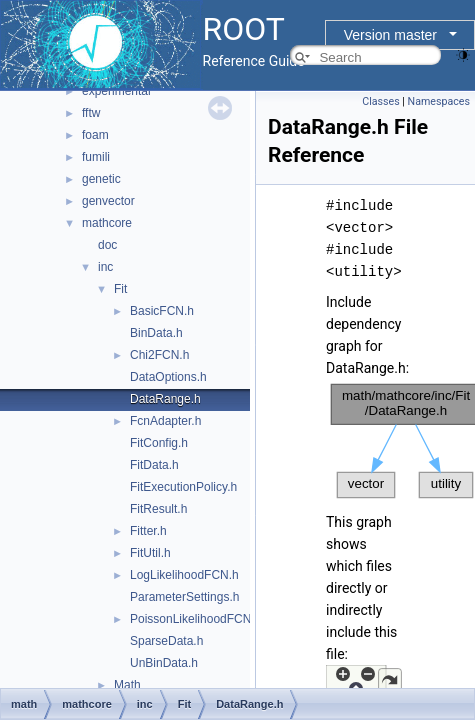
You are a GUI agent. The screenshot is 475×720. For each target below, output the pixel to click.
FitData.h (154, 465)
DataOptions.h (168, 377)
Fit (120, 289)
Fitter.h (148, 531)
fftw (91, 113)
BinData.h (156, 333)
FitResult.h (158, 509)
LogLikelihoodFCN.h (184, 575)
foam (95, 135)
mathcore (107, 223)
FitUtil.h (150, 553)
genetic (101, 179)
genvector (108, 201)
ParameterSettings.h (184, 597)
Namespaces (439, 101)
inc (105, 267)
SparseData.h (166, 641)
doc (107, 245)
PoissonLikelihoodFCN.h (195, 619)
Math (127, 685)
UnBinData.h (164, 663)
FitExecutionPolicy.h (183, 487)
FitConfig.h (159, 443)
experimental (116, 91)
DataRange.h (165, 399)
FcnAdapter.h (165, 421)
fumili (96, 157)
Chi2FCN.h (159, 355)
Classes (380, 101)
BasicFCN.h (162, 311)
